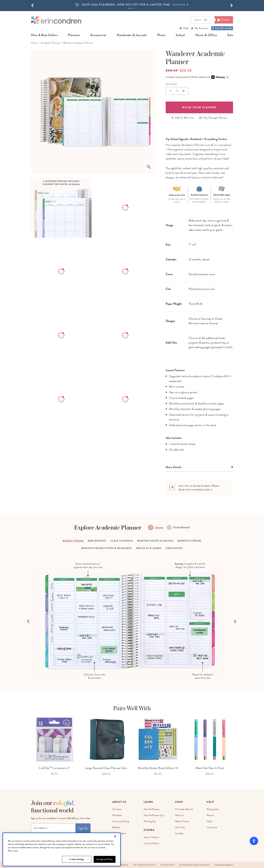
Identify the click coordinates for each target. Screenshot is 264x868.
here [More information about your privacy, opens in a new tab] (16, 865)
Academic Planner (50, 43)
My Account (201, 28)
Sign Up (83, 828)
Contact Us (212, 827)
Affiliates (116, 827)
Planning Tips (150, 821)
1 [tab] (129, 8)
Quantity (171, 84)
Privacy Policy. (80, 836)
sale (230, 35)
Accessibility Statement (224, 865)
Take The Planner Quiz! (154, 815)
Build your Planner (199, 107)
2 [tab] (131, 8)
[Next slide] (236, 621)
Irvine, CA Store (151, 843)
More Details (174, 467)
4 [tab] (135, 8)
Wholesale (117, 815)
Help (186, 28)
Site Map (179, 833)
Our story (117, 809)
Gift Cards (180, 827)
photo (161, 35)
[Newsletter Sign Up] (53, 828)
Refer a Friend (182, 821)
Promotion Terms (168, 865)
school (180, 35)
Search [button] (201, 20)
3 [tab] (133, 8)
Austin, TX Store (151, 837)
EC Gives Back (119, 833)
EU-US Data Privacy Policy (145, 865)
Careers (116, 840)
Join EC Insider (222, 28)
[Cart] (223, 20)
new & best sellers (44, 35)
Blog (114, 846)
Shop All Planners (152, 809)
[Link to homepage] (56, 20)
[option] (132, 5)
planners (74, 35)
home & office (206, 35)
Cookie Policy (123, 865)
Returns (210, 815)
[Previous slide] (28, 621)
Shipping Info (213, 809)
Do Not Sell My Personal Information (194, 865)
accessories (98, 35)
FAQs (209, 821)
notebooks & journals (132, 35)
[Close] (115, 850)
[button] (32, 6)
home (34, 43)
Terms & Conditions (67, 836)
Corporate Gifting (120, 821)
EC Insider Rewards (184, 809)
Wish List (179, 815)
